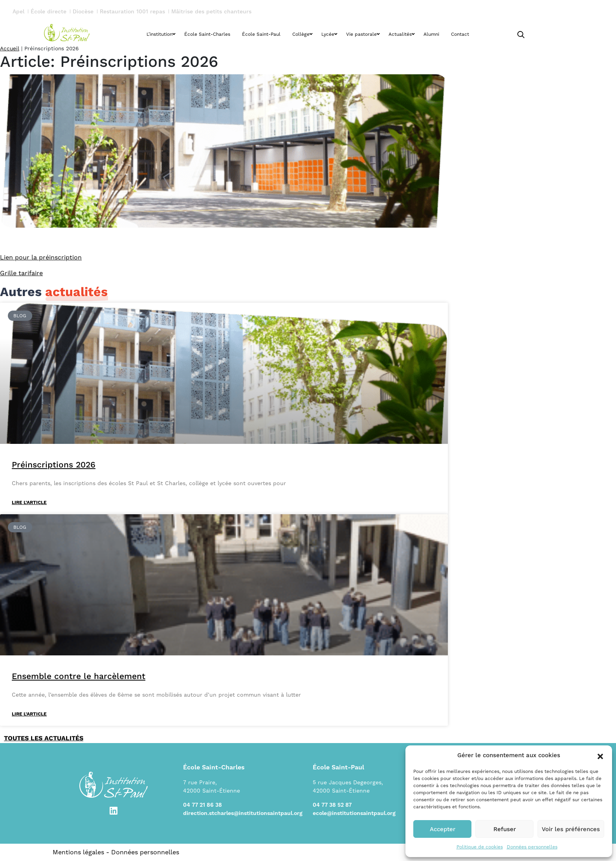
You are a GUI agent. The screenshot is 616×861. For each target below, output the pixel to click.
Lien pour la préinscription (41, 257)
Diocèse (83, 12)
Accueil (10, 48)
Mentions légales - (82, 852)
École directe (49, 12)
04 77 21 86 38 (203, 805)
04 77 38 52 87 (332, 805)
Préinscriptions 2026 (54, 465)
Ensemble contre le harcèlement (79, 676)
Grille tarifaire (21, 273)
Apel (18, 12)
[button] (600, 756)
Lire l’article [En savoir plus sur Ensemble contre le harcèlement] (29, 714)
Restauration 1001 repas (132, 12)
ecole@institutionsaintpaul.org (354, 813)
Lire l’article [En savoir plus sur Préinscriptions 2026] (29, 503)
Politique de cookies (480, 847)
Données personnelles (532, 847)
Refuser (505, 829)
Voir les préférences (571, 829)
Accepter (443, 829)
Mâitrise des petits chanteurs (211, 12)
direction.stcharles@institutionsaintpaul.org (243, 813)
